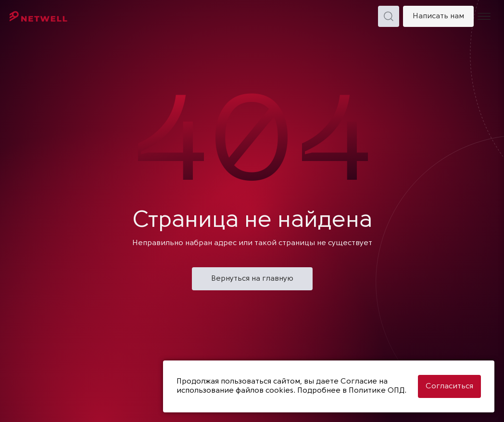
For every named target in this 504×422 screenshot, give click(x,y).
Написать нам (438, 16)
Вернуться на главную (252, 279)
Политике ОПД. (378, 391)
